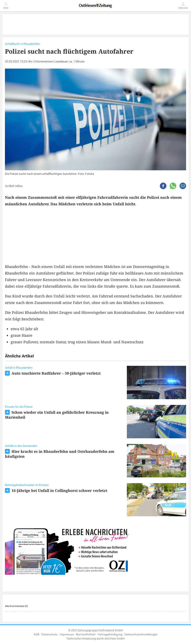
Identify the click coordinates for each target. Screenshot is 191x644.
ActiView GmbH (115, 639)
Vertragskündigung (110, 634)
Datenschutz (49, 634)
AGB (36, 634)
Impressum (67, 634)
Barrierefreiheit (86, 634)
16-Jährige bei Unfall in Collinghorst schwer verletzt (59, 490)
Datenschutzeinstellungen (141, 634)
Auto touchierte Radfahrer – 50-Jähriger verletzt (56, 373)
